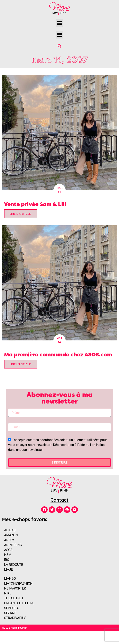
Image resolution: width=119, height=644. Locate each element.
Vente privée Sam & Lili (35, 204)
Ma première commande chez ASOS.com (58, 354)
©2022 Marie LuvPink (15, 628)
